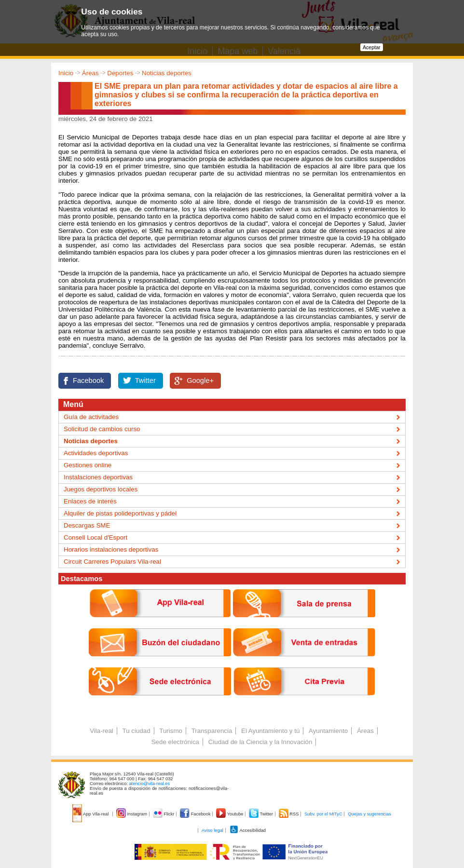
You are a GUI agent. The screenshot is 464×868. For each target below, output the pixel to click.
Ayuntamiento (328, 731)
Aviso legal (212, 830)
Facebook (88, 380)
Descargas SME (87, 525)
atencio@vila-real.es (149, 784)
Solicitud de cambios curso (102, 429)
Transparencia (212, 731)
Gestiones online (88, 465)
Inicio (66, 73)
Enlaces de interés (90, 501)
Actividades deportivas (96, 453)
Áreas (90, 73)
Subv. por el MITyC (323, 814)
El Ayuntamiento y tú (270, 731)
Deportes (120, 73)
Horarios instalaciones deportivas (111, 549)
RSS (289, 814)
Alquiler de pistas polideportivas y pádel (120, 513)
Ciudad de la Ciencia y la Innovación (260, 742)
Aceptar (372, 47)
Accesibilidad (248, 830)
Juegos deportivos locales (101, 489)
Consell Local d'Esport (96, 537)
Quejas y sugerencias (369, 814)
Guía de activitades (91, 417)
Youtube (230, 814)
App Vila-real (91, 814)
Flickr (164, 814)
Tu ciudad (136, 731)
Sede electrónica (175, 742)
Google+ (200, 380)
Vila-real (102, 731)
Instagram (132, 814)
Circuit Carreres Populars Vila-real (112, 562)
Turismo (171, 731)
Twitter (145, 380)
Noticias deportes (167, 73)
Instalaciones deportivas (98, 477)
